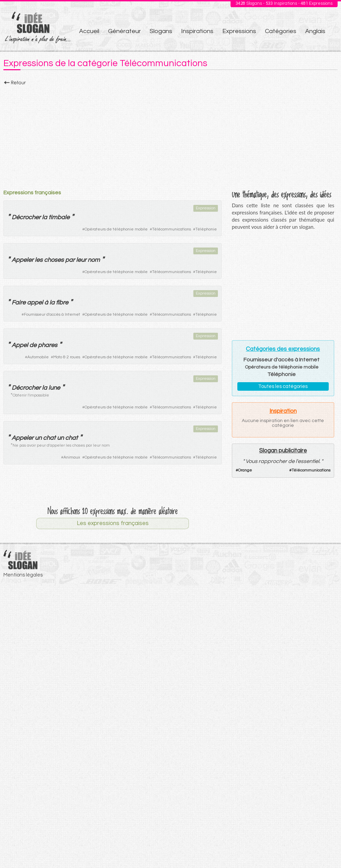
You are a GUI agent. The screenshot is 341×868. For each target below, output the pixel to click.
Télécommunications (172, 229)
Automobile (38, 357)
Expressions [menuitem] (239, 31)
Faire (19, 303)
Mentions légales (23, 575)
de (33, 345)
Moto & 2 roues (67, 357)
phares (48, 345)
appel (35, 303)
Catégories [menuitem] (281, 31)
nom (94, 260)
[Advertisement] (170, 135)
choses (54, 260)
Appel (20, 345)
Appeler (23, 260)
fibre (62, 303)
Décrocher (26, 217)
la (45, 217)
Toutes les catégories (283, 386)
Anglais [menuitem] (315, 31)
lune (54, 388)
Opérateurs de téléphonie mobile (116, 229)
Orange (245, 470)
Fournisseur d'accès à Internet (52, 315)
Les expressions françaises (113, 523)
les (39, 260)
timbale (59, 217)
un (38, 438)
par (70, 260)
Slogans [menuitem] (161, 31)
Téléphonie (206, 229)
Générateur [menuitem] (124, 31)
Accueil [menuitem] (89, 31)
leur (81, 260)
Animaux (72, 457)
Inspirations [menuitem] (197, 31)
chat (49, 438)
